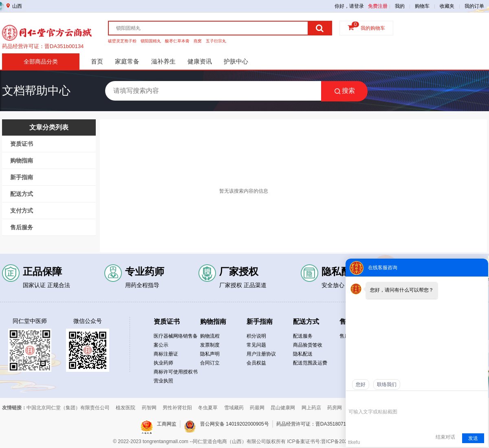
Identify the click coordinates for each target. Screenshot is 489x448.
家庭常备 (127, 61)
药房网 (335, 408)
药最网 (257, 408)
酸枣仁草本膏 (177, 41)
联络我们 (387, 384)
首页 (97, 61)
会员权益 (256, 363)
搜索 (345, 91)
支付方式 (22, 211)
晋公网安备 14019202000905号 (235, 424)
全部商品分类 (41, 61)
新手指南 (22, 177)
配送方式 (22, 194)
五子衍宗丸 (216, 41)
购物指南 (22, 160)
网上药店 (311, 408)
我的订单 (474, 6)
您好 (361, 384)
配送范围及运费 (310, 363)
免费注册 (378, 6)
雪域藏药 (234, 408)
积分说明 (256, 336)
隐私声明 (210, 354)
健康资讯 (200, 61)
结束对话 (445, 437)
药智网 (149, 408)
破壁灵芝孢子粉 (122, 41)
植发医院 (126, 408)
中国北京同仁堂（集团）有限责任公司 (68, 408)
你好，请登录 (349, 6)
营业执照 (163, 381)
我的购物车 (373, 28)
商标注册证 (166, 354)
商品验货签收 (308, 345)
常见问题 (256, 345)
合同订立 (210, 363)
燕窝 (198, 41)
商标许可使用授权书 (176, 372)
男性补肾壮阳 (177, 408)
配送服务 (303, 336)
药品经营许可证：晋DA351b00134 (43, 47)
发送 (473, 438)
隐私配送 (303, 354)
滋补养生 (163, 61)
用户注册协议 (261, 354)
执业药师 (163, 363)
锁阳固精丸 (151, 41)
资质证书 (22, 144)
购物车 (422, 6)
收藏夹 (447, 6)
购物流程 (210, 336)
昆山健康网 (283, 408)
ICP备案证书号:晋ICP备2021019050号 (329, 441)
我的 (400, 6)
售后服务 (22, 227)
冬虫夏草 (208, 408)
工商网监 (167, 424)
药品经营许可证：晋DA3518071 (311, 424)
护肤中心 (236, 61)
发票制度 (210, 345)
